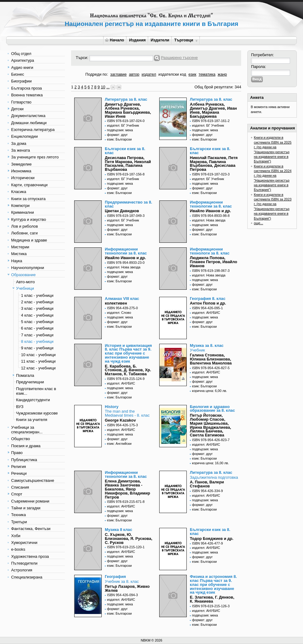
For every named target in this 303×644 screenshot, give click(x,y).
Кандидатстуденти (33, 400)
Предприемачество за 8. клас (128, 204)
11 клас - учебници (38, 361)
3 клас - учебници (37, 308)
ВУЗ (20, 407)
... (108, 87)
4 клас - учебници (37, 315)
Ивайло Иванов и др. (210, 211)
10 (103, 87)
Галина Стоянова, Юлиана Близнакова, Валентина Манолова (211, 359)
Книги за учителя (32, 420)
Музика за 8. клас (207, 345)
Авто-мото (26, 282)
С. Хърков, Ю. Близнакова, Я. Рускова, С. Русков (129, 539)
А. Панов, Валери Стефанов (207, 484)
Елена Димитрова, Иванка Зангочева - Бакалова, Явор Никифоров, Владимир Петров (127, 489)
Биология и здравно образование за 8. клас (212, 409)
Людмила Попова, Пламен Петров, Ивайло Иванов (213, 262)
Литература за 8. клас (126, 99)
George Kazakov (120, 420)
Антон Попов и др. (208, 303)
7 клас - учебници (37, 335)
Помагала (25, 375)
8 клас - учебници (37, 341)
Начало (115, 40)
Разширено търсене (179, 58)
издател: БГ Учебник (123, 125)
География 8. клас (208, 299)
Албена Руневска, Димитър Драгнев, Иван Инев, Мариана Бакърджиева (213, 110)
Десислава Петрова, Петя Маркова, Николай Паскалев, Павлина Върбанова (128, 164)
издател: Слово (119, 313)
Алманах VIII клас (122, 299)
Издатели (160, 40)
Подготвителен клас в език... (36, 391)
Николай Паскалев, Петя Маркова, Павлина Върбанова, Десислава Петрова (214, 164)
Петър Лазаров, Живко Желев (127, 588)
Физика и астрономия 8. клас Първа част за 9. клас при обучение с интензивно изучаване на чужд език (213, 584)
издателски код (172, 74)
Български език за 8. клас (125, 151)
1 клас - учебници (37, 295)
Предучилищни (30, 382)
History (112, 407)
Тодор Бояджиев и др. (212, 539)
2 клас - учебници (37, 302)
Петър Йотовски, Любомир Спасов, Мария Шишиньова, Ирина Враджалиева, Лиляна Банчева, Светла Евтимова (210, 425)
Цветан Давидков (122, 211)
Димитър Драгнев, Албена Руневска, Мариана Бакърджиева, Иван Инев (128, 110)
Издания (137, 40)
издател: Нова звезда (209, 220)
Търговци (186, 40)
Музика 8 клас (119, 530)
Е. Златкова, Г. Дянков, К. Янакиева (212, 599)
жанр (222, 74)
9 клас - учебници (37, 348)
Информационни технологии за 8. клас (211, 204)
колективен (116, 303)
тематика (207, 74)
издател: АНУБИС (206, 313)
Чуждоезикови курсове (37, 413)
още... (258, 223)
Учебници (25, 288)
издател (149, 74)
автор (134, 74)
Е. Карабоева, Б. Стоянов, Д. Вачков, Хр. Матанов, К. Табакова (128, 370)
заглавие (119, 74)
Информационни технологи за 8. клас (210, 251)
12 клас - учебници (38, 368)
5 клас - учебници (37, 322)
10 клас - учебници (38, 355)
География (115, 577)
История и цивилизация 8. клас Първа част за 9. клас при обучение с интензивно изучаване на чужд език (128, 353)
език (192, 74)
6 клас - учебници (37, 328)
